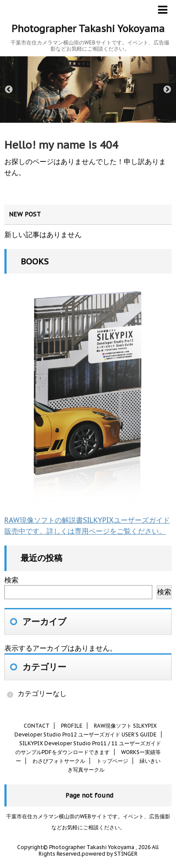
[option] (88, 90)
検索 (11, 580)
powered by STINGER (110, 854)
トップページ (112, 761)
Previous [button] (9, 90)
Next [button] (167, 90)
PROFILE (72, 726)
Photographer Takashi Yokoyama (88, 29)
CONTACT (37, 726)
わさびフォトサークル (59, 761)
